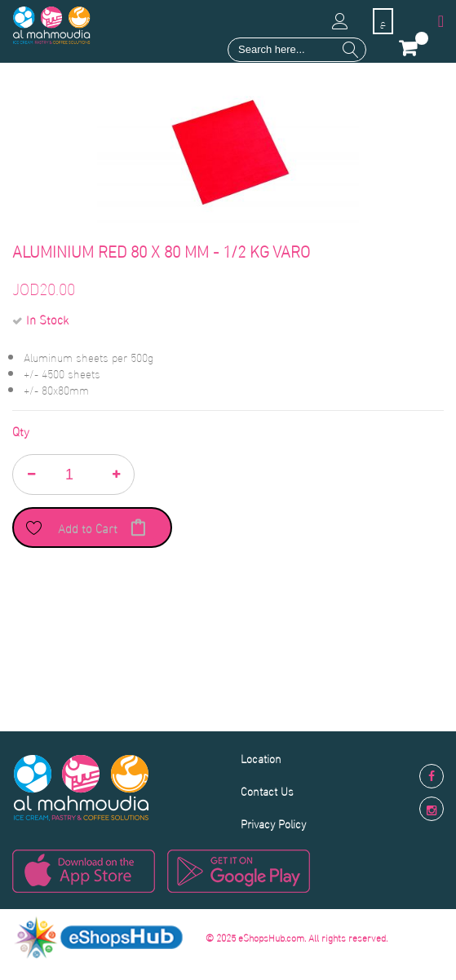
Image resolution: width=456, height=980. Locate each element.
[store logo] (52, 26)
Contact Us (267, 790)
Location (261, 758)
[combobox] (297, 50)
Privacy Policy (273, 823)
